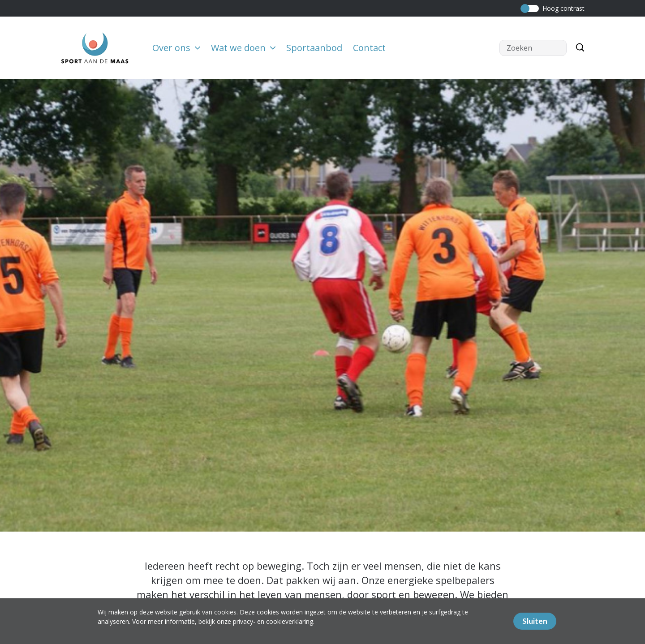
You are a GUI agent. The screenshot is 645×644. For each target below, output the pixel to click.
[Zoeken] (578, 48)
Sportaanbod (314, 48)
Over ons (176, 48)
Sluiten (535, 621)
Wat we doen (243, 48)
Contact (369, 48)
